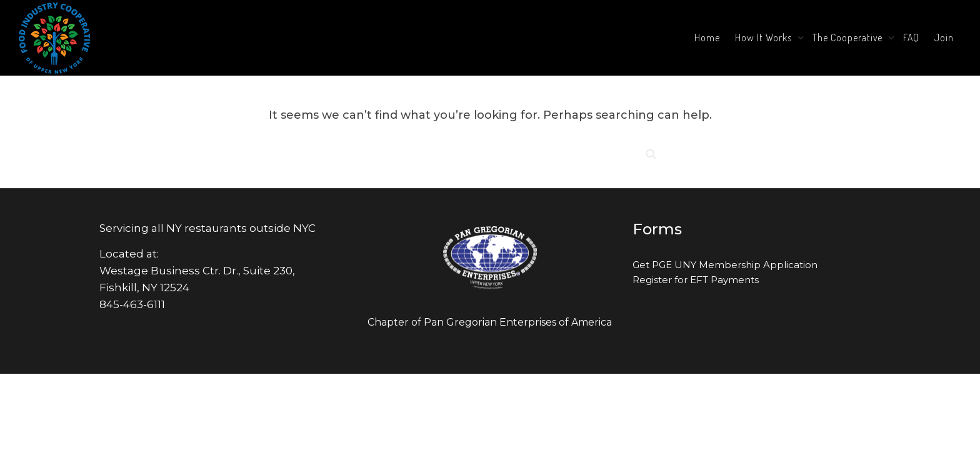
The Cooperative (849, 37)
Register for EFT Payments (696, 280)
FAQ (911, 37)
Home (707, 37)
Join (944, 37)
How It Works (765, 37)
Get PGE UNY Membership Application (725, 265)
